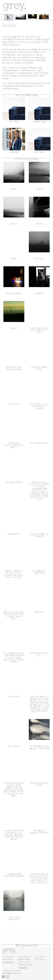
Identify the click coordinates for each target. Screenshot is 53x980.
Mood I (39, 224)
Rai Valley (39, 259)
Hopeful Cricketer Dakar (39, 368)
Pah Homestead (14, 293)
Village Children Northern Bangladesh (14, 875)
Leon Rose (39, 152)
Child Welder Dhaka (39, 443)
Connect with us (11, 973)
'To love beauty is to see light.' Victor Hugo (39, 747)
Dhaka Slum (14, 404)
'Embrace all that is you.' (39, 654)
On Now (40, 959)
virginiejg (14, 152)
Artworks (7, 959)
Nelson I (14, 259)
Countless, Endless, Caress (39, 784)
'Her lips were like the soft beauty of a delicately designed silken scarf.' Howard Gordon (14, 835)
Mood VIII (14, 224)
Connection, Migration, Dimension (39, 832)
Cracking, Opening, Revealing (39, 535)
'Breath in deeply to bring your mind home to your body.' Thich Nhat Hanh (14, 574)
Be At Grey (25, 959)
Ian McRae (14, 122)
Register (23, 968)
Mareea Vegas (39, 122)
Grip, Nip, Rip (14, 746)
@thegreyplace (26, 946)
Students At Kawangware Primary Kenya (14, 445)
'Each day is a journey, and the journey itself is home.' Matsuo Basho (14, 615)
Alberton (39, 293)
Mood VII (14, 189)
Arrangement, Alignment (39, 572)
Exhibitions (8, 962)
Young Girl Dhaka (14, 482)
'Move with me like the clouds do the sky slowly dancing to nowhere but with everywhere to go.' (39, 878)
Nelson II (14, 328)
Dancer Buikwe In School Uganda (14, 368)
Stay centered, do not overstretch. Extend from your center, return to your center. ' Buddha (14, 658)
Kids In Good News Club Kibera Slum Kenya (39, 330)
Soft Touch (39, 612)
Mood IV (39, 189)
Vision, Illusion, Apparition (14, 918)
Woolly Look (14, 697)
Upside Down (14, 534)
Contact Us (25, 965)
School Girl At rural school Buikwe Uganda (39, 406)
